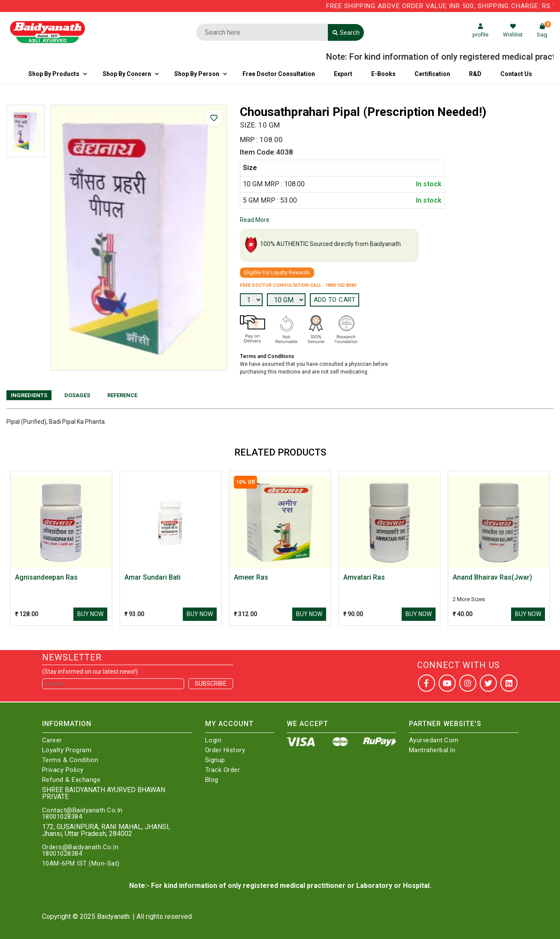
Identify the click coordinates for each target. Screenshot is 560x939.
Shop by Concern (127, 74)
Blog (212, 780)
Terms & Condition (70, 760)
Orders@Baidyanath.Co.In (80, 847)
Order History (225, 750)
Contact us (516, 74)
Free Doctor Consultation (279, 74)
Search (346, 33)
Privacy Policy (63, 770)
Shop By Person (197, 74)
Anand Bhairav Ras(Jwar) (492, 577)
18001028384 (62, 817)
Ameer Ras (251, 577)
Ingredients (29, 395)
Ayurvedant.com (434, 740)
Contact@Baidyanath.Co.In (82, 810)
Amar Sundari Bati (153, 577)
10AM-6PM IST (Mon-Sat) (81, 864)
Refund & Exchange (71, 780)
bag (544, 31)
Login (213, 740)
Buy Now (90, 614)
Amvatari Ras (364, 577)
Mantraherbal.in (432, 750)
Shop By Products (54, 74)
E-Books (383, 74)
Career (52, 740)
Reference (122, 395)
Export (343, 74)
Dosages (77, 395)
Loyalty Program (67, 750)
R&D (475, 74)
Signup (215, 760)
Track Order (223, 770)
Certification (432, 74)
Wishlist (513, 31)
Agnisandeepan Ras (46, 577)
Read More (255, 220)
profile (480, 31)
